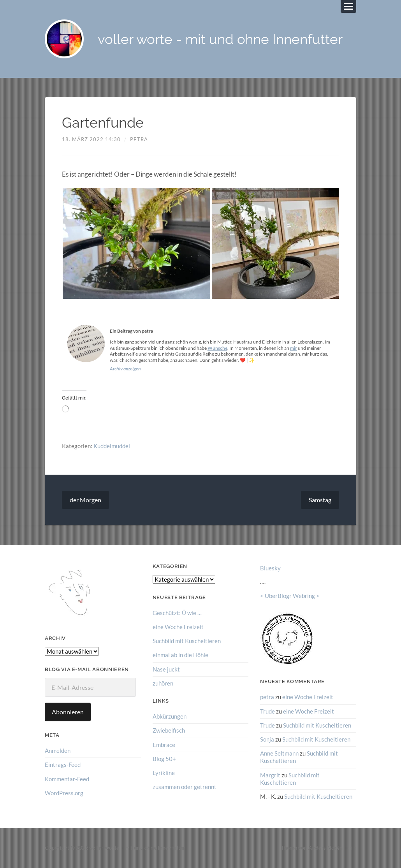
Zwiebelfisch (169, 730)
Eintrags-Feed (63, 765)
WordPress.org (64, 793)
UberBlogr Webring (290, 596)
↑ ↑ (353, 848)
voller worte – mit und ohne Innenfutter (137, 848)
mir (294, 348)
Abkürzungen (170, 716)
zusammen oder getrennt (185, 787)
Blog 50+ (164, 759)
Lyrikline (164, 773)
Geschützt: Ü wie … (177, 613)
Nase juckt (166, 669)
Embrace (164, 745)
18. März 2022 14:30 (91, 139)
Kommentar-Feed (67, 779)
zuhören (163, 683)
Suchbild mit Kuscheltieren (187, 641)
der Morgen (85, 500)
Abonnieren (68, 712)
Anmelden (58, 751)
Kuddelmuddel (112, 446)
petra (139, 139)
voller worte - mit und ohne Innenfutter (220, 39)
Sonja (267, 739)
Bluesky (270, 568)
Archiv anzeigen (125, 369)
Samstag (320, 500)
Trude (267, 711)
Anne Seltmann (279, 753)
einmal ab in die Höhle (180, 655)
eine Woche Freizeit (178, 627)
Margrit (270, 775)
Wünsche (217, 348)
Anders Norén (325, 848)
